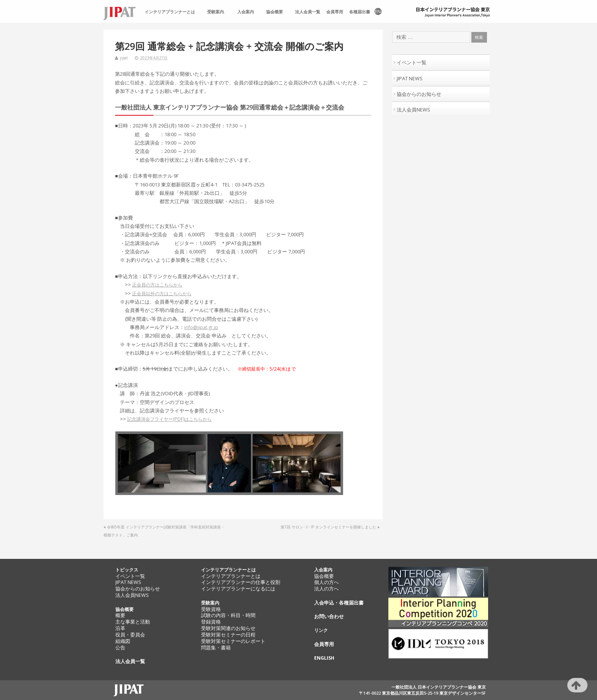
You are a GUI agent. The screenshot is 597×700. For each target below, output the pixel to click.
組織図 (123, 641)
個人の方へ (326, 582)
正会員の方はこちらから (157, 285)
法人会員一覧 (308, 12)
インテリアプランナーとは (170, 12)
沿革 (120, 628)
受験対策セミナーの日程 (228, 635)
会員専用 (335, 12)
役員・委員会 (130, 635)
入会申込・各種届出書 (339, 603)
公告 (120, 648)
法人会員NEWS (413, 110)
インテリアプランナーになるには (238, 589)
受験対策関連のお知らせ (228, 628)
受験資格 (211, 609)
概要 (120, 615)
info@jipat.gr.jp (201, 327)
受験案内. (216, 12)
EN (377, 12)
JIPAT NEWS (410, 78)
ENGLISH (324, 658)
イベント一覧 (412, 62)
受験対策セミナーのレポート (233, 641)
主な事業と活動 (133, 622)
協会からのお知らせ (419, 94)
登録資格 (211, 622)
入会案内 (246, 12)
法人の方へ (326, 589)
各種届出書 (360, 12)
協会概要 (275, 12)
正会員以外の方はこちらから (162, 294)
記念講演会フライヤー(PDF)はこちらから (169, 419)
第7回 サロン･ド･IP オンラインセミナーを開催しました (328, 527)
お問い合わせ (329, 616)
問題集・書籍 (216, 648)
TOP (123, 12)
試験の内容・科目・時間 (228, 615)
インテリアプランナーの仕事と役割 (241, 582)
